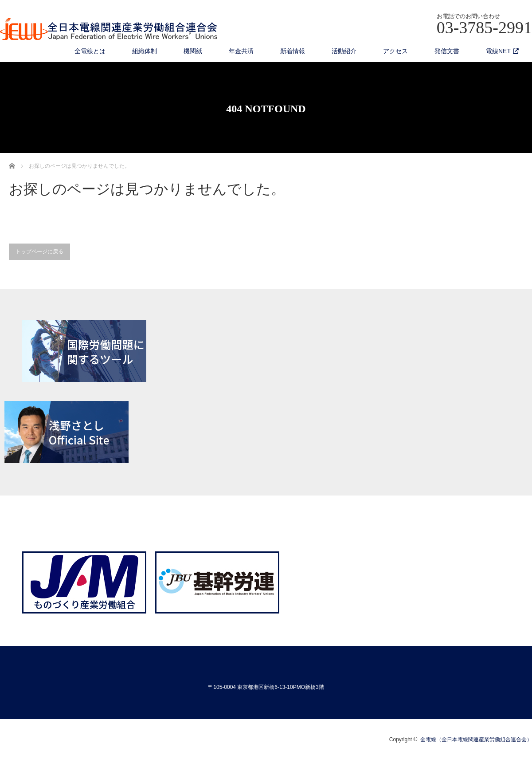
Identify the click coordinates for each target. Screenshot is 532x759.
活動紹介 (344, 51)
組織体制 (145, 51)
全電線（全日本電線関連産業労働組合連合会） (476, 739)
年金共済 (241, 51)
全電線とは (90, 51)
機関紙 (193, 51)
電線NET (498, 51)
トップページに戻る (39, 252)
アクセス (395, 51)
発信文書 (447, 51)
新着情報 (293, 51)
